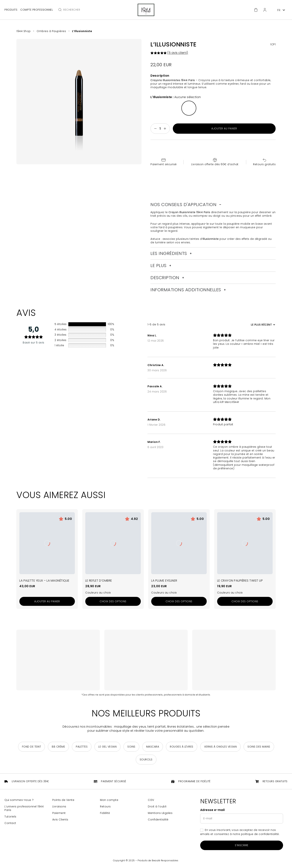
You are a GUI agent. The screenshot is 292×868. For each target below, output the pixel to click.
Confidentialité (158, 820)
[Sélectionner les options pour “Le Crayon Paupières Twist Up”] (245, 601)
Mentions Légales (160, 813)
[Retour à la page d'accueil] (146, 10)
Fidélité (105, 813)
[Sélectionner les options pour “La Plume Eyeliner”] (179, 601)
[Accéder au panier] (256, 10)
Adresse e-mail (212, 810)
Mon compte (109, 800)
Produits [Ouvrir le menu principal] (11, 10)
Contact (10, 823)
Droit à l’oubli (157, 807)
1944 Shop (24, 31)
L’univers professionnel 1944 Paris (24, 808)
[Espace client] (265, 10)
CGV (151, 800)
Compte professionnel (37, 10)
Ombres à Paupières (51, 31)
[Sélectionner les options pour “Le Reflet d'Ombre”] (113, 601)
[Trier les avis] (262, 325)
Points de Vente (63, 800)
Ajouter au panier (224, 128)
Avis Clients (60, 820)
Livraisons (59, 807)
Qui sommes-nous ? (19, 800)
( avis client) (178, 53)
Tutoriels (10, 817)
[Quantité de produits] (160, 129)
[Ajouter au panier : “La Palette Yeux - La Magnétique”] (47, 601)
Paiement (59, 813)
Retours (105, 807)
